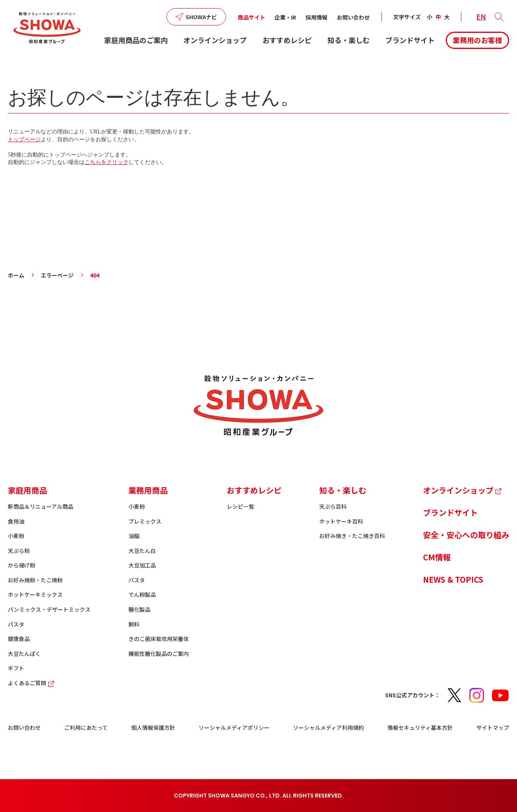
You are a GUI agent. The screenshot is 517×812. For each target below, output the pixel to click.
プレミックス (145, 521)
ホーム (16, 275)
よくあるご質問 (32, 683)
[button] (499, 17)
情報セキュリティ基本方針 (420, 727)
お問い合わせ (353, 17)
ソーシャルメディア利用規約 (328, 727)
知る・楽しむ (349, 40)
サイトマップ (493, 727)
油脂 (134, 536)
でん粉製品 (142, 594)
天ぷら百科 (333, 506)
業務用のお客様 (477, 40)
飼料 (134, 624)
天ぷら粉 (19, 551)
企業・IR (285, 17)
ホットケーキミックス (35, 594)
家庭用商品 (27, 490)
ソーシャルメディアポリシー (234, 727)
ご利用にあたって (86, 727)
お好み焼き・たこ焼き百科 (352, 536)
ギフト (16, 668)
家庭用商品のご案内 (136, 40)
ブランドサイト (410, 40)
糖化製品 (139, 609)
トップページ (24, 140)
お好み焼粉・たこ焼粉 (35, 580)
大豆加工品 (142, 565)
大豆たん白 (142, 551)
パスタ (16, 624)
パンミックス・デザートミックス (49, 609)
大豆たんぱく (24, 654)
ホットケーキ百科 (341, 521)
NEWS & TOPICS (453, 579)
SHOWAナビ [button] (201, 17)
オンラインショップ (215, 40)
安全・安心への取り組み (466, 535)
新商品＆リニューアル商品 (41, 506)
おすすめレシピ (287, 40)
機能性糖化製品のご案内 (159, 654)
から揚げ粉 (22, 565)
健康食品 (19, 639)
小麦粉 (16, 536)
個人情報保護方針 (153, 727)
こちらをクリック (107, 162)
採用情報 (316, 17)
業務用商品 (148, 490)
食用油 (16, 521)
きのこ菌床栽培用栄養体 (159, 639)
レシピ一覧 (240, 506)
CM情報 (437, 557)
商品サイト (251, 17)
